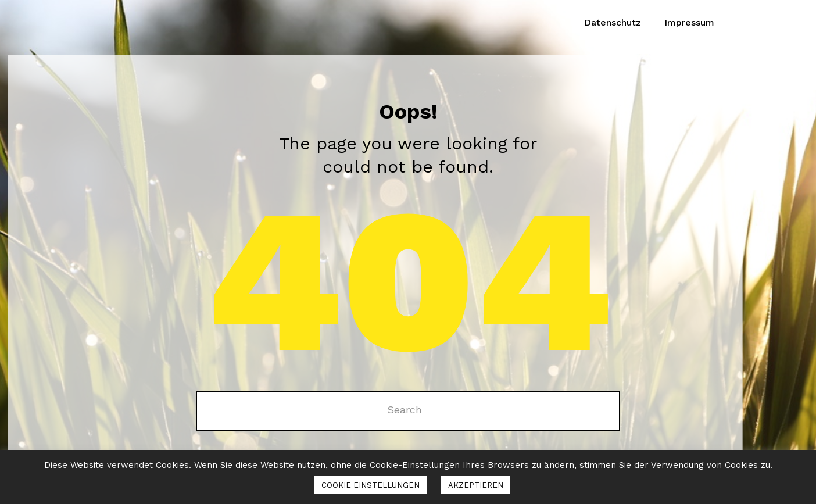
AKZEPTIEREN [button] (476, 485)
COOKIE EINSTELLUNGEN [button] (371, 485)
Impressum (689, 22)
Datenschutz (613, 22)
